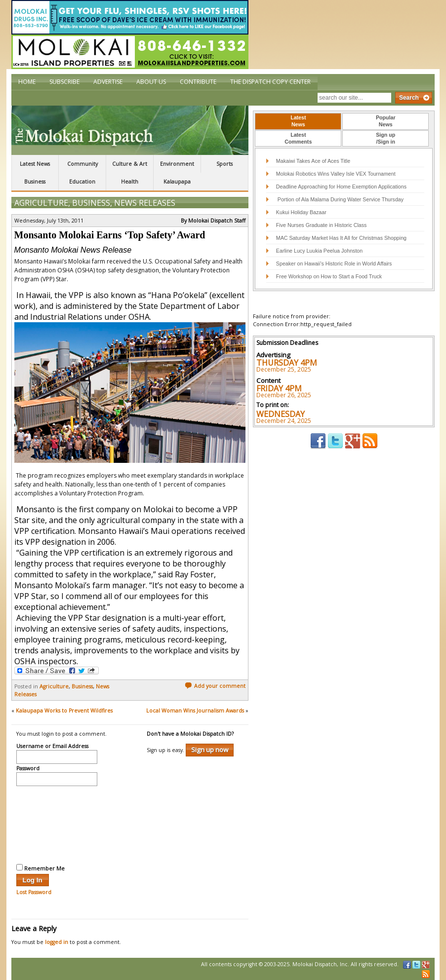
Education (82, 182)
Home (27, 82)
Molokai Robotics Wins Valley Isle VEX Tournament (336, 174)
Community (82, 164)
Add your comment (215, 686)
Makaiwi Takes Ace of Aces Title (313, 161)
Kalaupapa (177, 182)
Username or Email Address (52, 747)
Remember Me (41, 868)
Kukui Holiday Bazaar (301, 212)
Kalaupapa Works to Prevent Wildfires (64, 711)
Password (28, 769)
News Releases (145, 203)
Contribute (198, 82)
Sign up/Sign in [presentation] (385, 138)
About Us (151, 82)
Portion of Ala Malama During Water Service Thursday (340, 199)
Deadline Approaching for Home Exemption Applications (341, 187)
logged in (57, 942)
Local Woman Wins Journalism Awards (195, 711)
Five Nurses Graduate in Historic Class (322, 225)
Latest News (35, 164)
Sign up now (210, 750)
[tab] (298, 121)
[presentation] (57, 824)
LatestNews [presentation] (298, 121)
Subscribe (64, 82)
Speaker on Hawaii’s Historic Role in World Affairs (334, 264)
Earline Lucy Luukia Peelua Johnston (319, 251)
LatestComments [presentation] (298, 138)
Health (130, 182)
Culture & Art (130, 164)
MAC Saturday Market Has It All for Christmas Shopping (341, 238)
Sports (224, 164)
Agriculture (41, 203)
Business (35, 182)
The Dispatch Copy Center (270, 82)
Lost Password (34, 892)
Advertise (108, 82)
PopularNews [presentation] (386, 121)
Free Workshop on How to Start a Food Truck (329, 276)
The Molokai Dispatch (130, 130)
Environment (177, 164)
